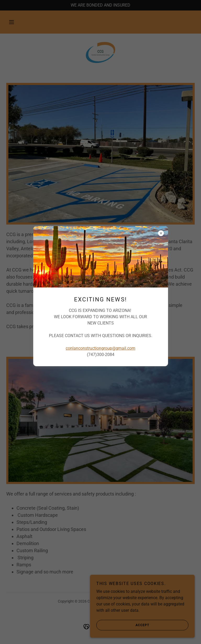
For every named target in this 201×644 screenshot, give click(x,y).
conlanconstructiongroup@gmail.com (100, 348)
